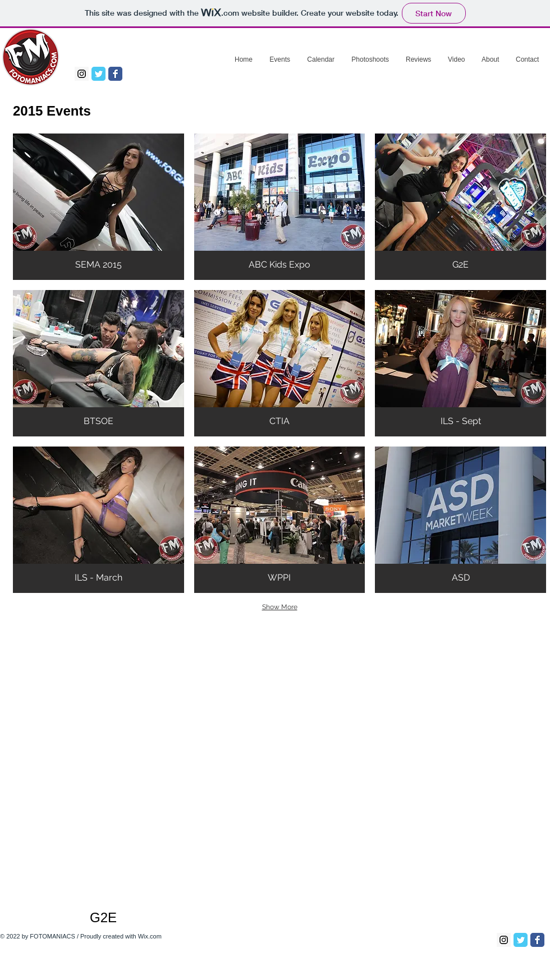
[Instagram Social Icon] (82, 74)
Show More (280, 607)
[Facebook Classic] (115, 74)
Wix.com (150, 936)
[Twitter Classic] (98, 74)
